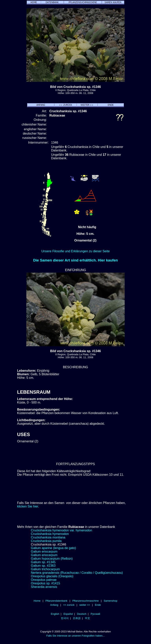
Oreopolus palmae (44, 580)
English (55, 614)
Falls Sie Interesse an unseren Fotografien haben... (76, 636)
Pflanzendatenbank (56, 601)
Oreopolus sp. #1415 (46, 583)
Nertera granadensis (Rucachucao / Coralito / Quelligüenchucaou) (77, 573)
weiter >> (85, 605)
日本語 (77, 618)
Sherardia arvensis (44, 587)
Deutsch (82, 614)
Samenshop (110, 601)
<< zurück (69, 605)
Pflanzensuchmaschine (86, 601)
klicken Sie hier (28, 506)
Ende (98, 605)
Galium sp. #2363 (43, 566)
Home (37, 601)
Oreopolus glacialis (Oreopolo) (52, 576)
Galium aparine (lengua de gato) (53, 548)
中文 (87, 618)
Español (68, 614)
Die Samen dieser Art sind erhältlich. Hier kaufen (76, 260)
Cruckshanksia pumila (46, 541)
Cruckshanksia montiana (48, 537)
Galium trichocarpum (45, 569)
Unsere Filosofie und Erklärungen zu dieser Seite (75, 251)
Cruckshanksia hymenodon (50, 534)
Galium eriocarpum (44, 552)
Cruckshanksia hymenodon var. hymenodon (61, 530)
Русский (95, 614)
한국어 (65, 618)
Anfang (54, 605)
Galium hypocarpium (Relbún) (52, 559)
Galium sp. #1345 (43, 562)
